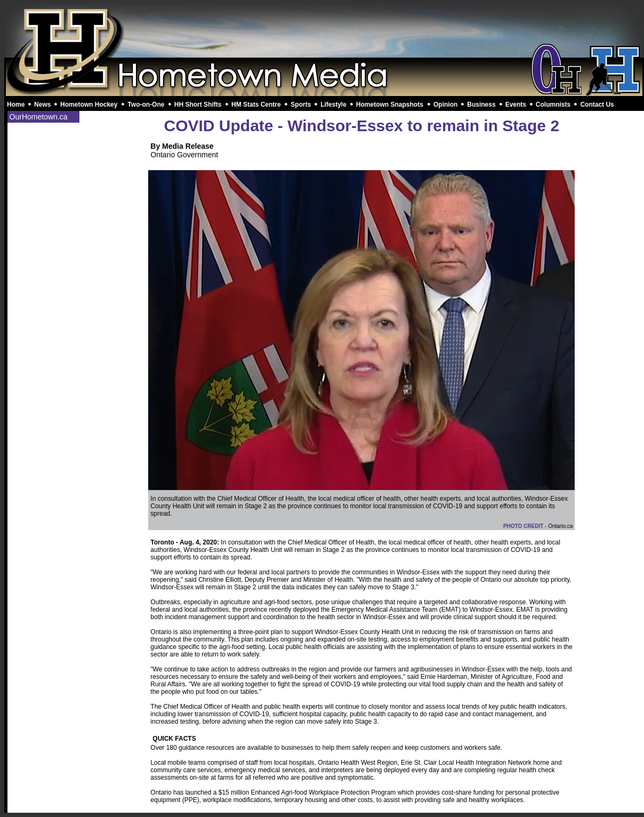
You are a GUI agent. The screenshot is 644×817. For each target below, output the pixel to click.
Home (16, 105)
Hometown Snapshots (390, 105)
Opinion (445, 105)
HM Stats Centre (256, 105)
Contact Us (597, 105)
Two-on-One (146, 105)
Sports (301, 105)
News (42, 105)
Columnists (553, 105)
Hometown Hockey (89, 105)
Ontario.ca (560, 526)
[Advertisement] (324, 31)
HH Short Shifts (198, 105)
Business (481, 105)
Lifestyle (333, 105)
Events (516, 105)
